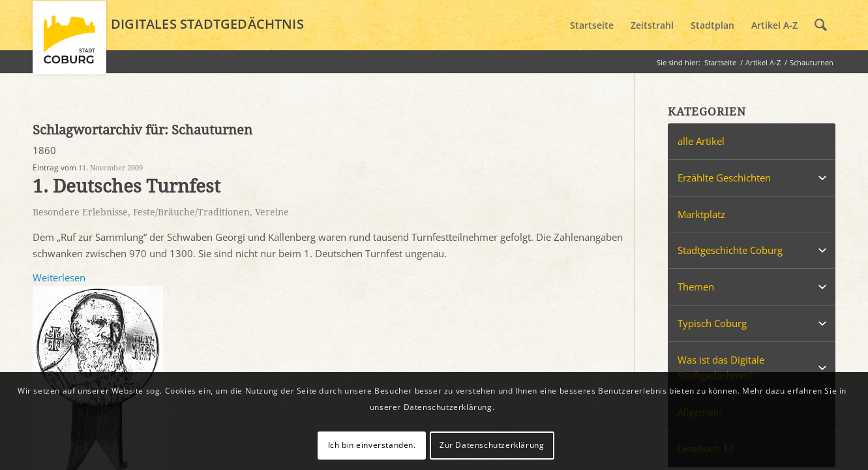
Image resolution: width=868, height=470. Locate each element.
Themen (696, 287)
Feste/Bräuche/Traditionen (191, 212)
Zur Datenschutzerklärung (492, 445)
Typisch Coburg (712, 323)
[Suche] (821, 25)
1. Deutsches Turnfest (127, 186)
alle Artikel (701, 141)
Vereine (272, 212)
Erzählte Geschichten (724, 178)
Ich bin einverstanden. (372, 445)
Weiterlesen (59, 277)
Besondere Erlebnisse (80, 212)
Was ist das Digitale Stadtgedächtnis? (721, 368)
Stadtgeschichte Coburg (730, 250)
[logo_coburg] (69, 43)
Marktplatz (701, 214)
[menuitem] (592, 25)
